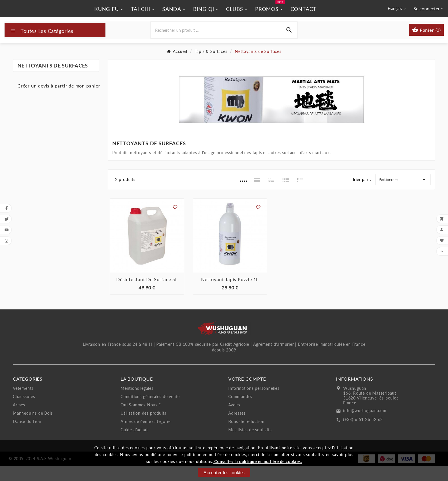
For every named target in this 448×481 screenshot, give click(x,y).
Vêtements (23, 403)
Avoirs (234, 420)
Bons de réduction (246, 437)
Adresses (237, 428)
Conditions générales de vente (150, 412)
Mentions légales (137, 403)
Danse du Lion (27, 437)
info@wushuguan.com (365, 426)
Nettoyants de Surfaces (53, 81)
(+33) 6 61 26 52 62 (363, 435)
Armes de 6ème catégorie (145, 437)
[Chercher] (216, 45)
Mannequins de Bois (33, 428)
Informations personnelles (254, 403)
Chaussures (24, 412)
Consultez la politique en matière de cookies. (258, 461)
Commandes (240, 412)
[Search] (289, 45)
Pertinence (403, 195)
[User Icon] (429, 16)
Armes (19, 420)
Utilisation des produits (143, 428)
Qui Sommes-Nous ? (141, 420)
